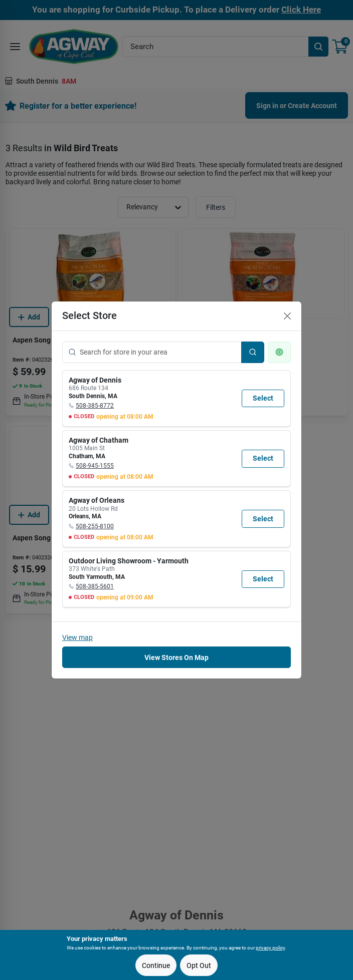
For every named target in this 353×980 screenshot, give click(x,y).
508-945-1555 (95, 466)
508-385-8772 (95, 406)
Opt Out (199, 965)
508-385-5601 (95, 586)
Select (263, 398)
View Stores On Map (176, 658)
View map (77, 637)
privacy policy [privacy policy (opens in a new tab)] (270, 948)
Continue (156, 965)
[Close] (287, 316)
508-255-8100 (95, 526)
